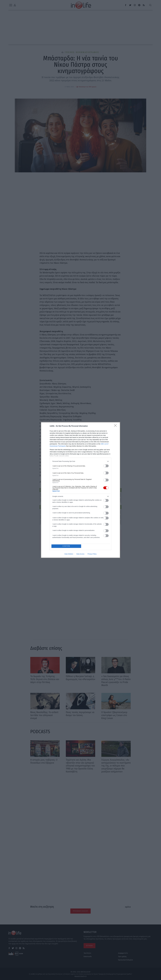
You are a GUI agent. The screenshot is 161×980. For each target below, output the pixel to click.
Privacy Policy (92, 554)
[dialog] (80, 490)
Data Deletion (69, 554)
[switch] (106, 466)
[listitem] (80, 461)
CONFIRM (66, 546)
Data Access (80, 554)
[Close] (116, 426)
